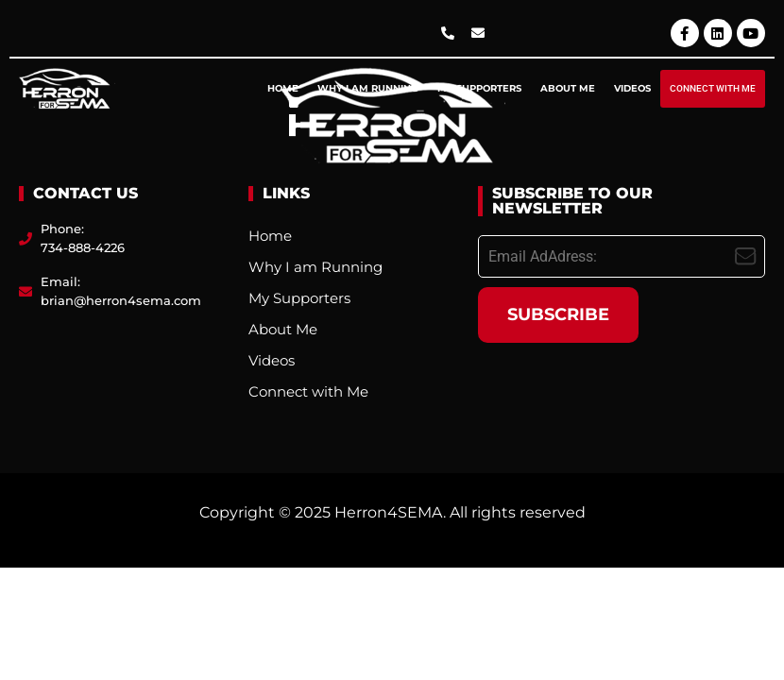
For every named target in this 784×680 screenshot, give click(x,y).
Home (283, 88)
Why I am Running (368, 88)
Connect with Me (713, 88)
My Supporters (479, 88)
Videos (632, 88)
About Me (568, 88)
